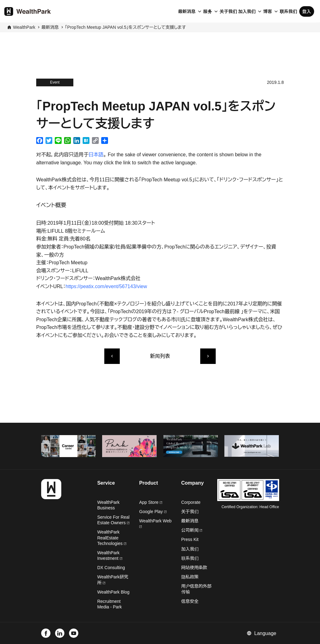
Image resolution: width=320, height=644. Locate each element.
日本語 (96, 155)
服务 (208, 11)
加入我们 (247, 11)
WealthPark (24, 27)
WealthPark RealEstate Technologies (112, 538)
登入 (307, 11)
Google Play (153, 512)
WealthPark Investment (110, 555)
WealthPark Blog (113, 592)
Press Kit (190, 539)
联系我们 (288, 11)
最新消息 (187, 11)
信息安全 (190, 601)
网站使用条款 (194, 568)
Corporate (191, 502)
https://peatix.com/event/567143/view (106, 286)
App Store (151, 502)
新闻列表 (160, 356)
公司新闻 (192, 530)
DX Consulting (111, 568)
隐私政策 (190, 577)
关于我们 (228, 11)
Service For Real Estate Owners (113, 520)
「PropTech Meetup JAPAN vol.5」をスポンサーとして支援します (125, 27)
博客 (268, 11)
